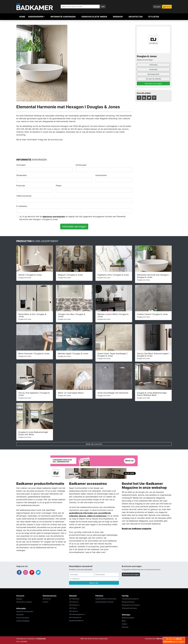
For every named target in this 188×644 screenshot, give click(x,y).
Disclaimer (20, 615)
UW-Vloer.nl (73, 611)
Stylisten (154, 17)
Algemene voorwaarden (25, 611)
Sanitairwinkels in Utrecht (104, 602)
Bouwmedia (42, 639)
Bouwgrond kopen (128, 602)
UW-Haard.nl (74, 602)
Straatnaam (22, 175)
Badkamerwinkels (128, 618)
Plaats (59, 186)
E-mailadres (22, 206)
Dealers (125, 624)
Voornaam (21, 165)
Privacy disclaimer (23, 618)
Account (157, 7)
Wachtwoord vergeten (24, 602)
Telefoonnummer (24, 196)
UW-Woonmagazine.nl (77, 614)
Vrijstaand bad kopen (129, 608)
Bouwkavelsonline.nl (76, 621)
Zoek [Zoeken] (103, 7)
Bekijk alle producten (94, 444)
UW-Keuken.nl (74, 605)
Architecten (136, 17)
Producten (153, 69)
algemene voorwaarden (54, 216)
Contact (46, 602)
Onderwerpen (36, 17)
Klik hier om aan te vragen (174, 640)
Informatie (153, 65)
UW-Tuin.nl (73, 608)
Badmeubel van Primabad (131, 605)
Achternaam (81, 165)
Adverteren (47, 599)
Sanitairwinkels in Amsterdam (106, 599)
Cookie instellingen (23, 621)
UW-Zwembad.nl (75, 617)
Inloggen (19, 599)
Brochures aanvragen (153, 83)
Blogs (124, 621)
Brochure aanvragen (131, 574)
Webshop (118, 17)
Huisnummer (101, 175)
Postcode (21, 186)
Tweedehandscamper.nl (130, 599)
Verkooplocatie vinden (94, 17)
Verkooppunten (153, 74)
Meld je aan (94, 583)
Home (22, 17)
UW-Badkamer (74, 599)
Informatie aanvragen (63, 17)
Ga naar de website (153, 79)
